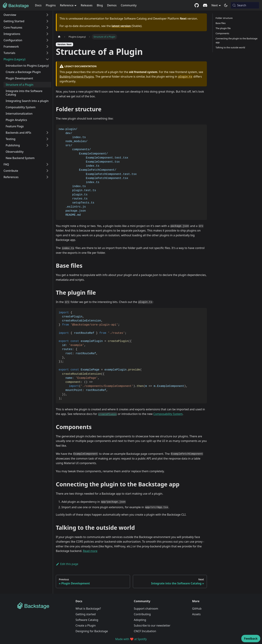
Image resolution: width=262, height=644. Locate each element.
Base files (221, 23)
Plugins (51, 5)
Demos (112, 5)
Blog (100, 5)
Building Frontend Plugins (77, 77)
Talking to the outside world (230, 47)
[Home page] (59, 37)
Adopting (140, 620)
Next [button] (215, 5)
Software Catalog (87, 620)
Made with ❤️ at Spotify (131, 639)
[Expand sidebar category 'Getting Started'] (47, 21)
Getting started (86, 614)
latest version (121, 26)
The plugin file (223, 28)
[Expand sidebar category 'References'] (47, 177)
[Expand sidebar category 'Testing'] (47, 139)
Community (129, 5)
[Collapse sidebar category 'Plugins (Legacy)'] (47, 59)
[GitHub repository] (197, 5)
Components (222, 33)
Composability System (168, 414)
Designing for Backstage (92, 631)
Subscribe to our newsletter (152, 625)
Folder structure (224, 18)
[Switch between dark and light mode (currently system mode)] (226, 5)
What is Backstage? (88, 609)
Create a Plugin (86, 625)
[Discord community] (205, 5)
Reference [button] (67, 5)
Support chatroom (146, 609)
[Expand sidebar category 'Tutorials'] (47, 53)
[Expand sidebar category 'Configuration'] (47, 40)
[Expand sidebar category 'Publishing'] (47, 145)
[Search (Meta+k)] (245, 5)
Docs (38, 5)
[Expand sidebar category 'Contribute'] (47, 171)
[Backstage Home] (44, 606)
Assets (196, 614)
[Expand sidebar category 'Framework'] (47, 47)
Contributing (142, 614)
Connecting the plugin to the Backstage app (236, 40)
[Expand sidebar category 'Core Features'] (47, 28)
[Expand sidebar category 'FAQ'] (47, 164)
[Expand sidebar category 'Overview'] (47, 15)
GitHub (197, 609)
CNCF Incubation (145, 631)
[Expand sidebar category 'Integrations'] (47, 34)
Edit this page (67, 564)
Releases (87, 5)
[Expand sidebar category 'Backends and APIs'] (47, 133)
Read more (90, 551)
